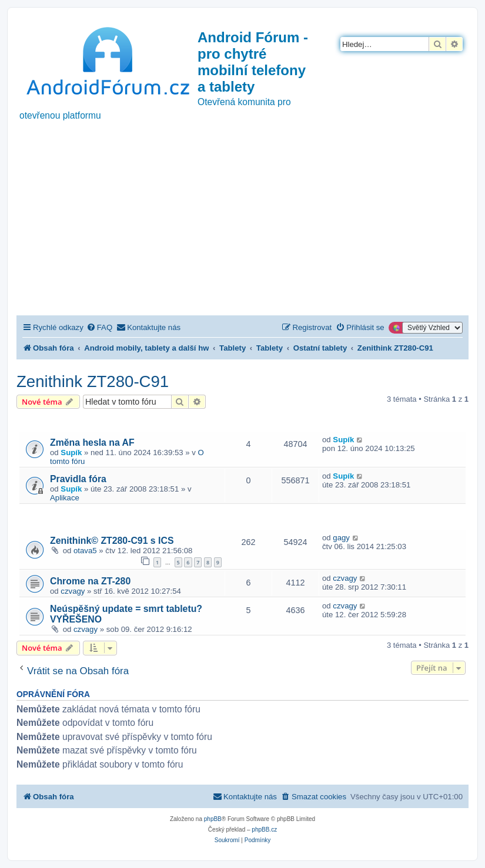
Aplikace (65, 498)
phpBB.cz (264, 830)
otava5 (85, 551)
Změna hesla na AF (92, 443)
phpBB (213, 819)
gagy (341, 538)
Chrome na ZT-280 (90, 581)
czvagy (73, 591)
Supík (71, 452)
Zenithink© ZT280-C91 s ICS (112, 541)
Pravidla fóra (78, 479)
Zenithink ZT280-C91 (93, 381)
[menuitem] (99, 327)
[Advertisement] (242, 227)
